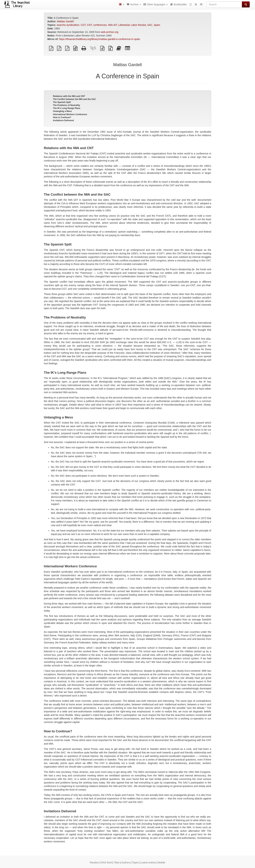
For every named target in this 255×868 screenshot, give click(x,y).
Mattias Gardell (65, 21)
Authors (126, 863)
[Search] (224, 4)
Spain (157, 25)
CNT (89, 25)
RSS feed (106, 863)
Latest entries (148, 863)
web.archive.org (110, 32)
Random (94, 863)
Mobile (162, 863)
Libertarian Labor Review (132, 25)
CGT (83, 25)
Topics (135, 863)
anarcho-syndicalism (68, 25)
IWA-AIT (113, 25)
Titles (117, 863)
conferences (100, 25)
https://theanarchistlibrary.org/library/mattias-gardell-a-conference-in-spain (100, 39)
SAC (150, 25)
